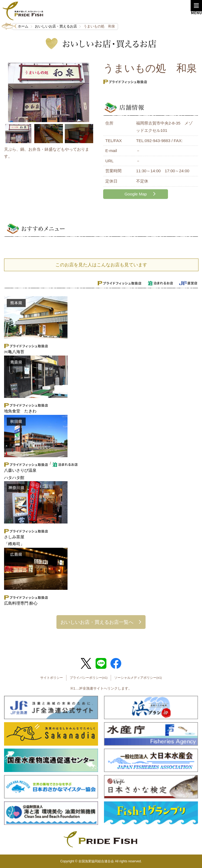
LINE (101, 663)
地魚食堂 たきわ (20, 411)
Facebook (116, 663)
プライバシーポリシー (89, 678)
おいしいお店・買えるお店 (56, 26)
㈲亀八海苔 (14, 352)
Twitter (86, 663)
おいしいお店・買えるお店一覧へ (97, 622)
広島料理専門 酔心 (21, 603)
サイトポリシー (52, 678)
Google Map (136, 194)
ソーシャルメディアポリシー (138, 678)
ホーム (23, 26)
